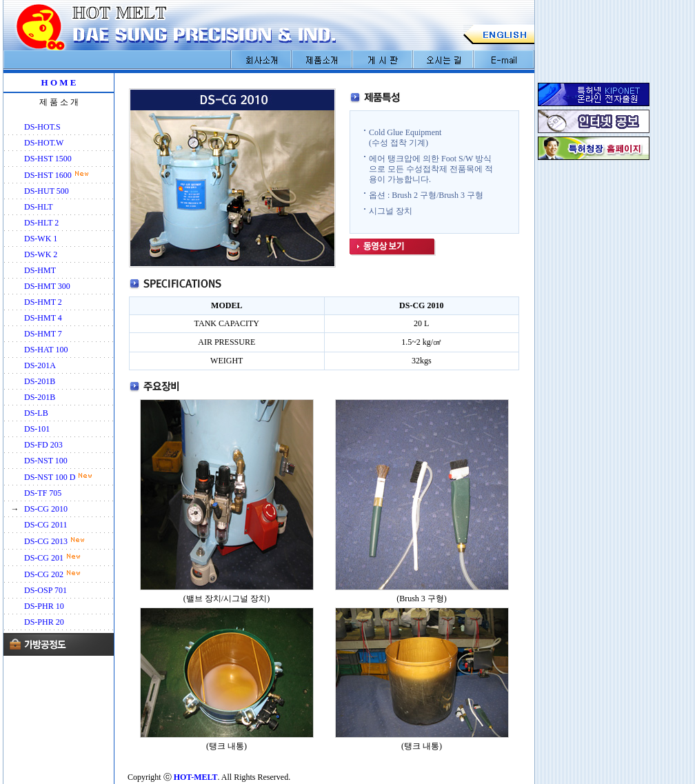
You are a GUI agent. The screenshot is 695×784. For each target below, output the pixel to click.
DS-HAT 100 (46, 350)
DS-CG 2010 (46, 509)
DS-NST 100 (46, 461)
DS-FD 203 (43, 445)
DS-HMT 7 (43, 334)
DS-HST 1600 (48, 175)
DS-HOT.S (42, 127)
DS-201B (40, 381)
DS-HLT (39, 207)
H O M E (59, 82)
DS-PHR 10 (44, 606)
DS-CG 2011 (46, 525)
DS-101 (37, 429)
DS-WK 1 (41, 239)
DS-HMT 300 (47, 286)
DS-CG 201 (44, 558)
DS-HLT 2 (41, 223)
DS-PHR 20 (44, 622)
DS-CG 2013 (46, 541)
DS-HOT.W (44, 143)
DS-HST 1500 (48, 159)
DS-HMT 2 (43, 302)
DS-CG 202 (44, 574)
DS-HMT (40, 270)
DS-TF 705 (43, 493)
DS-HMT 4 (43, 318)
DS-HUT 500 (47, 191)
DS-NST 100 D (50, 477)
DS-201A (40, 365)
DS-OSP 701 (46, 590)
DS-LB (36, 413)
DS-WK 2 (41, 254)
